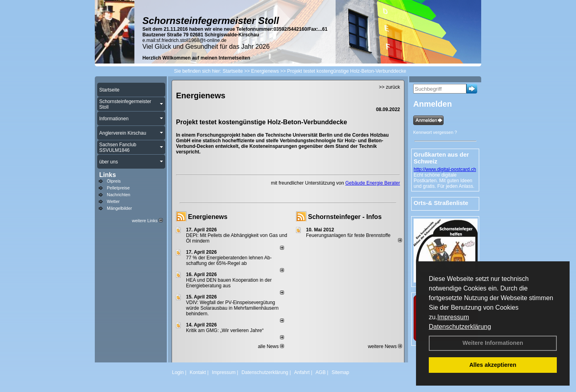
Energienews (208, 217)
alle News (271, 346)
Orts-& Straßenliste (441, 203)
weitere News (385, 346)
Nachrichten (119, 195)
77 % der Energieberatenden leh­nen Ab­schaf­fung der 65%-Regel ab (229, 261)
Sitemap (340, 372)
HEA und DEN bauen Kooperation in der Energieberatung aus (229, 283)
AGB (321, 372)
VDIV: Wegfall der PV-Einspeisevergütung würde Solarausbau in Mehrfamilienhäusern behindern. (232, 308)
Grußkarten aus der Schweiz (441, 158)
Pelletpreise (118, 188)
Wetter (113, 201)
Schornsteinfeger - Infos (345, 217)
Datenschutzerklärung (460, 327)
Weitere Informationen (493, 343)
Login (178, 372)
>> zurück (389, 87)
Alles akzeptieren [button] (493, 365)
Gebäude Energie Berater (373, 183)
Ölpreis (114, 181)
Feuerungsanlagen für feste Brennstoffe (348, 235)
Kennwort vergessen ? (435, 132)
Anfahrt (302, 372)
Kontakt (198, 372)
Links (108, 175)
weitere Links (147, 221)
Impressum (453, 317)
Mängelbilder (119, 208)
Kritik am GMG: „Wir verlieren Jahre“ (225, 330)
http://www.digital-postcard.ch (445, 169)
